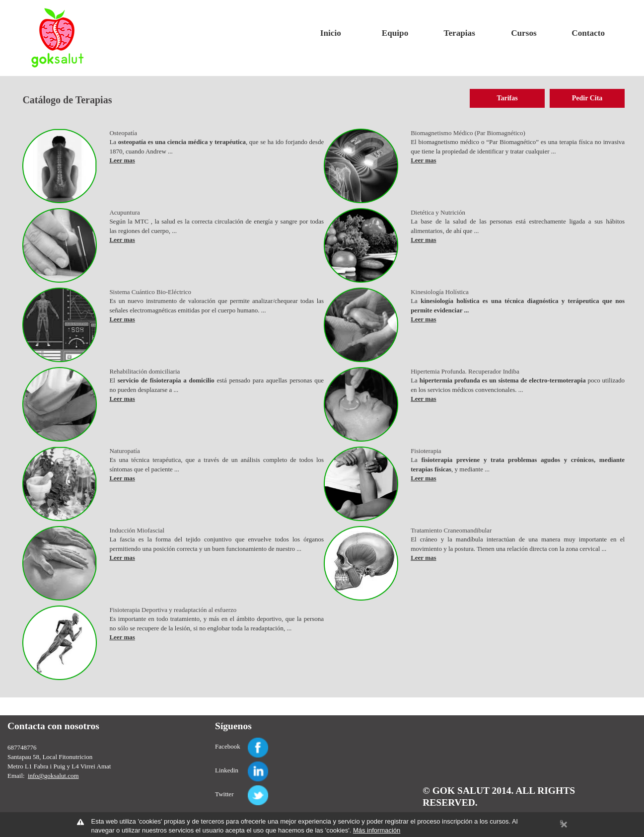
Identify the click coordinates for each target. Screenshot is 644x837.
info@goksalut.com (53, 776)
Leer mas (122, 160)
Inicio (331, 33)
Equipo (395, 33)
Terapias (460, 33)
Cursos (524, 33)
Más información (377, 830)
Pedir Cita (587, 98)
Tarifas (507, 98)
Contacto (588, 33)
